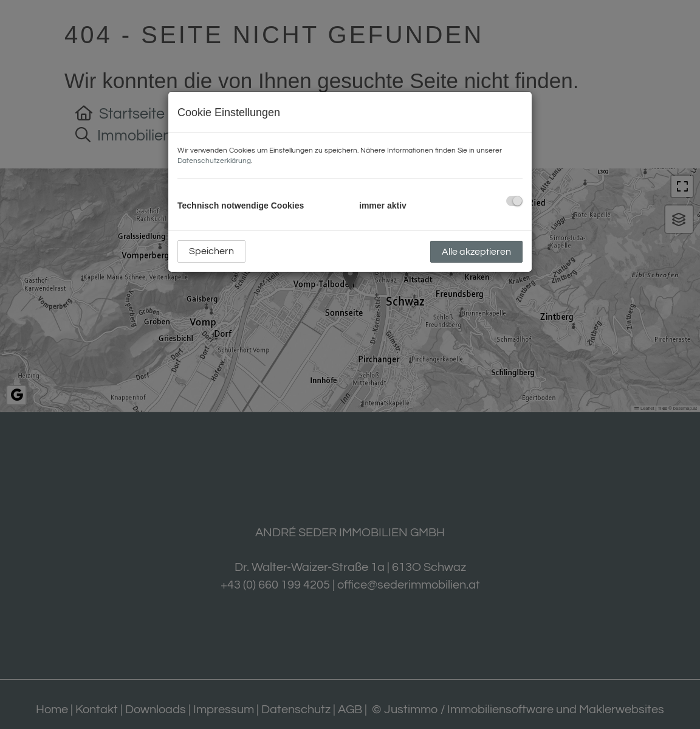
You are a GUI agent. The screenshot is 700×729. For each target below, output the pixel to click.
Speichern (211, 251)
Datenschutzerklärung (214, 161)
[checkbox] (514, 201)
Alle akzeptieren (476, 252)
